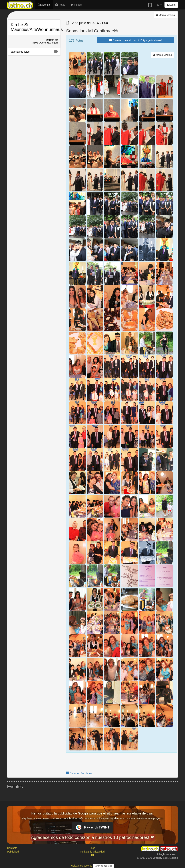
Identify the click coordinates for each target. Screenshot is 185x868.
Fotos (60, 5)
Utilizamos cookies (82, 866)
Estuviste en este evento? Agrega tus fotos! (135, 40)
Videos (76, 5)
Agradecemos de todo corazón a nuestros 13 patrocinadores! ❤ (92, 837)
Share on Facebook (79, 773)
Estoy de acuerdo (103, 866)
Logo (92, 848)
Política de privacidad (92, 852)
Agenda (44, 5)
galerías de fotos (34, 51)
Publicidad (13, 852)
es (159, 5)
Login (171, 5)
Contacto (12, 848)
